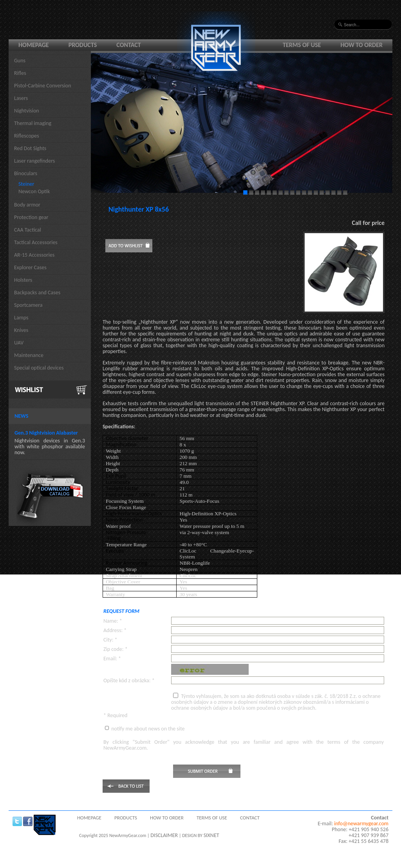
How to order (362, 45)
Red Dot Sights (30, 148)
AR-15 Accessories (34, 255)
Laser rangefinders (34, 161)
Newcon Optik (34, 191)
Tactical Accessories (36, 242)
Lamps (21, 318)
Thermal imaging (33, 123)
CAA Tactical (28, 230)
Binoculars (26, 173)
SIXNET (211, 835)
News (21, 416)
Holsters (23, 280)
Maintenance (29, 355)
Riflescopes (27, 136)
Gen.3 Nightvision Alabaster (46, 433)
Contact (128, 45)
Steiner (26, 184)
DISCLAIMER (164, 835)
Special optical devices (39, 368)
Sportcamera (28, 305)
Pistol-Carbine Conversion (43, 86)
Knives (21, 330)
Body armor (27, 205)
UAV (19, 343)
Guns (20, 61)
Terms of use (302, 45)
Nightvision (27, 111)
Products (83, 45)
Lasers (21, 98)
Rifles (20, 73)
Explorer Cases (30, 267)
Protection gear (31, 217)
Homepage (34, 45)
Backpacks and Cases (37, 293)
